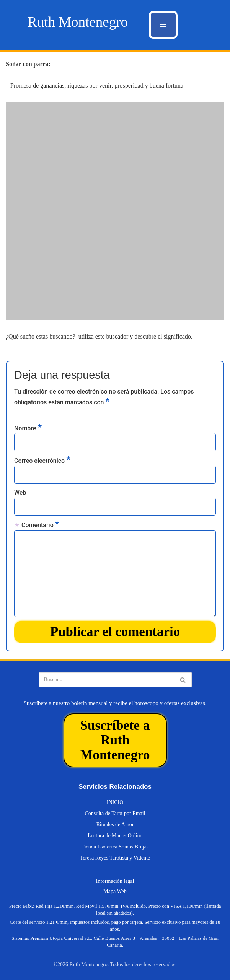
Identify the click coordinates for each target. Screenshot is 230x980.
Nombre (28, 428)
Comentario (40, 524)
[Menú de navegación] (163, 25)
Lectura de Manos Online (115, 836)
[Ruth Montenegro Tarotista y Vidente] (78, 22)
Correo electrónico (42, 460)
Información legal (115, 881)
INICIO (115, 802)
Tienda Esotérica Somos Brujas (115, 847)
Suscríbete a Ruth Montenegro (115, 740)
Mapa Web (115, 891)
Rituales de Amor (115, 825)
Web (20, 492)
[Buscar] (107, 680)
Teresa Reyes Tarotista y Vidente (115, 858)
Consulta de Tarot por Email (115, 813)
